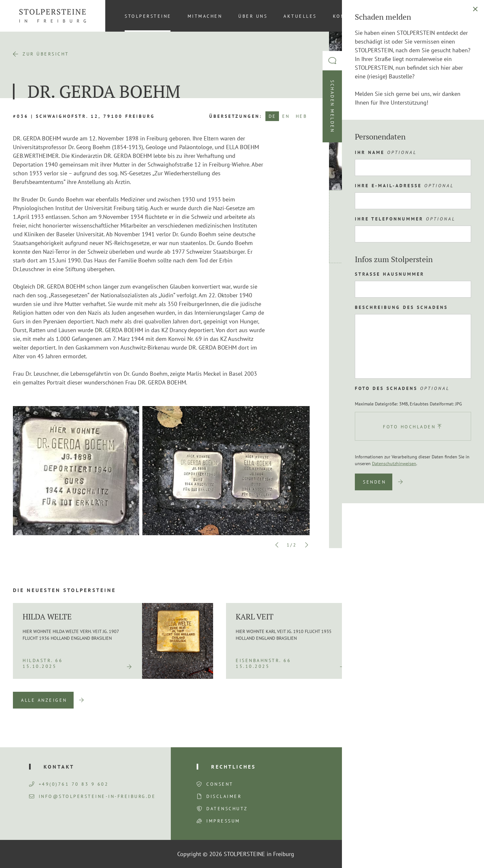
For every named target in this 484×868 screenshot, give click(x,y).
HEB (302, 116)
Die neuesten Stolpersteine (64, 590)
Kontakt (346, 16)
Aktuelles (300, 16)
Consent (220, 784)
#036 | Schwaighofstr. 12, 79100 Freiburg (84, 116)
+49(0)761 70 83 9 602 (69, 784)
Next (306, 545)
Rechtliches (233, 767)
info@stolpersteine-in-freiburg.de (93, 796)
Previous (277, 545)
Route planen (372, 284)
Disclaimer (224, 796)
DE (273, 116)
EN (286, 116)
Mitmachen (205, 16)
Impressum (223, 821)
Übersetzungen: (236, 116)
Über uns (253, 16)
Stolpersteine (148, 16)
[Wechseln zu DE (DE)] (461, 16)
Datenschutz (227, 809)
